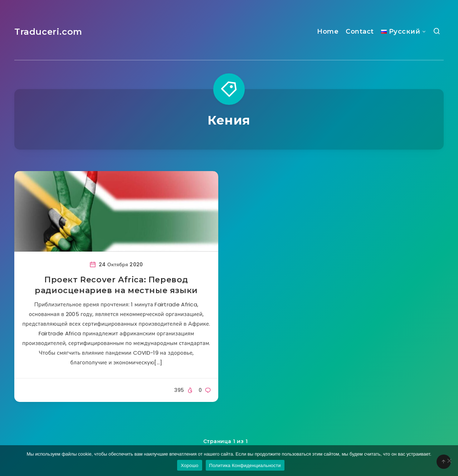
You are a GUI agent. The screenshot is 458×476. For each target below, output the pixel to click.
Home (328, 31)
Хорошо (189, 465)
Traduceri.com (48, 32)
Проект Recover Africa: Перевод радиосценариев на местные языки (116, 285)
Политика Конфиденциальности (245, 465)
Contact (360, 31)
